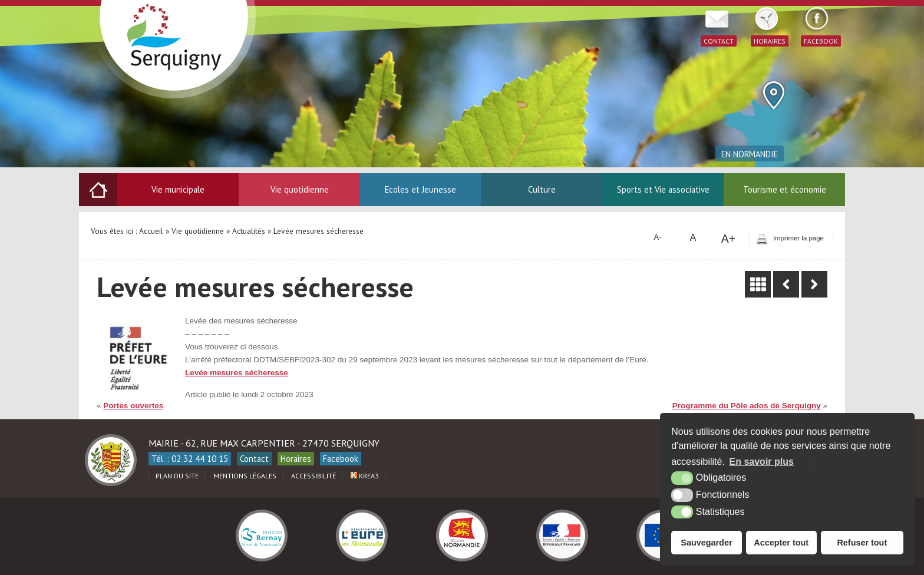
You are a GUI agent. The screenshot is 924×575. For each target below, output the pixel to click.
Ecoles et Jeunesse (420, 189)
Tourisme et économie (785, 189)
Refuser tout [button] (862, 543)
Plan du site (177, 476)
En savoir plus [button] (762, 462)
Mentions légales (245, 476)
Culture (542, 189)
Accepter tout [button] (781, 543)
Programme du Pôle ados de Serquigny (747, 406)
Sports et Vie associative (663, 189)
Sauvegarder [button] (706, 543)
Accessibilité (313, 476)
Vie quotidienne (300, 189)
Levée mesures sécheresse (237, 373)
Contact (254, 459)
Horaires (296, 459)
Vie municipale (178, 189)
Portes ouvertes (133, 406)
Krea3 (365, 476)
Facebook (341, 459)
